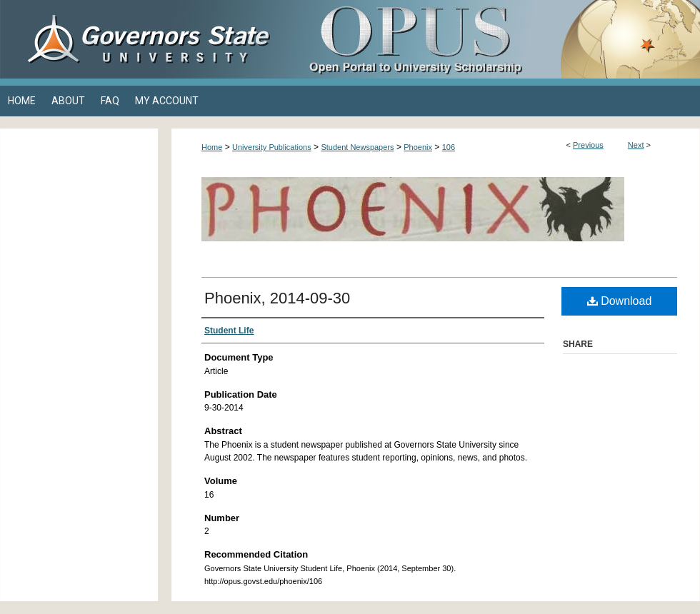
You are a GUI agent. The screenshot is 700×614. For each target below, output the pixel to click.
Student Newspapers (357, 147)
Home (212, 147)
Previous (588, 145)
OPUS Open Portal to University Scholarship (493, 39)
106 (449, 147)
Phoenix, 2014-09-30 (277, 298)
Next (636, 145)
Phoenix (418, 147)
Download (620, 301)
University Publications (272, 147)
